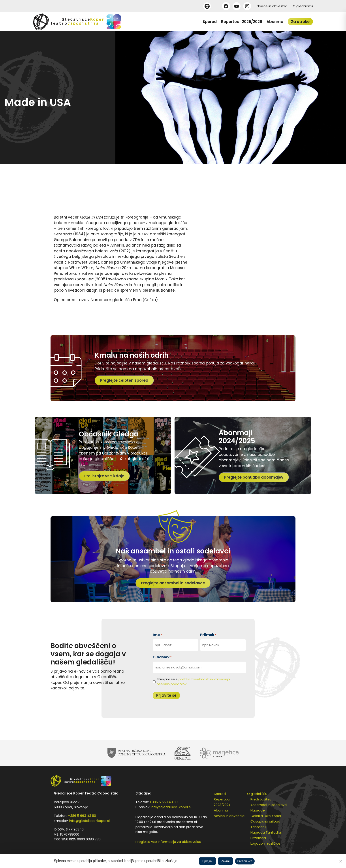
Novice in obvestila (272, 6)
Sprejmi (207, 861)
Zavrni (226, 861)
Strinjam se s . (193, 682)
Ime (157, 635)
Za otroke (300, 22)
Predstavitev (261, 799)
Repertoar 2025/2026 (242, 22)
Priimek (208, 635)
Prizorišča (258, 838)
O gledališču (303, 6)
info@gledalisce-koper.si (89, 821)
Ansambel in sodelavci (269, 805)
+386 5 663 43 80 (82, 816)
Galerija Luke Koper (266, 816)
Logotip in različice (265, 843)
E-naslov (162, 657)
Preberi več (245, 861)
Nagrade (258, 810)
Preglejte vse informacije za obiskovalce (168, 842)
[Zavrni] (340, 861)
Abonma (275, 22)
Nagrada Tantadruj (266, 832)
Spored (210, 22)
